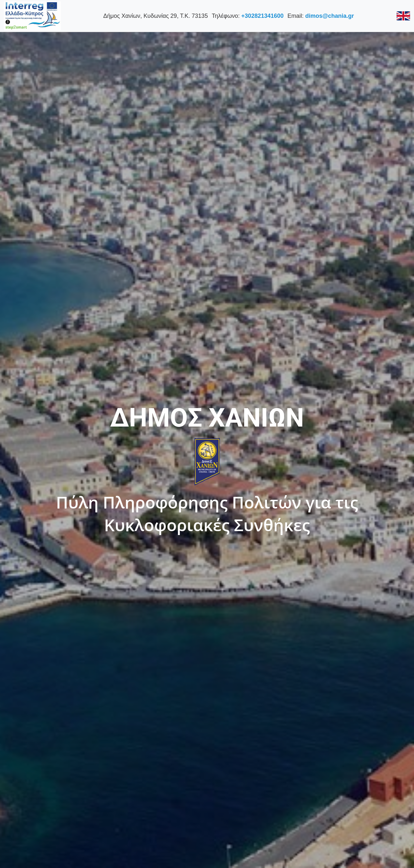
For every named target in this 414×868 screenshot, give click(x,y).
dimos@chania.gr (329, 16)
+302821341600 (262, 16)
